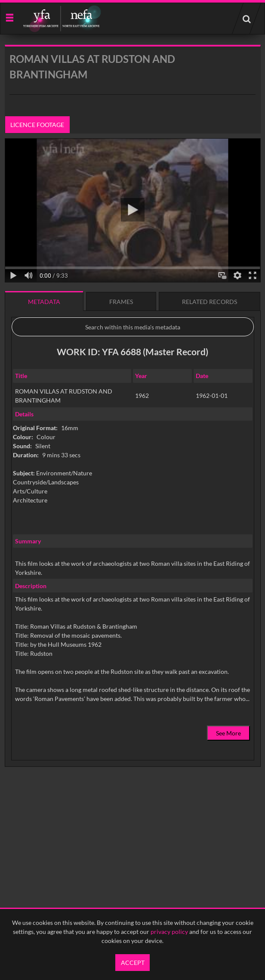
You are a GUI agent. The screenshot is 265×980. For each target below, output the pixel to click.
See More (228, 733)
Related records (210, 302)
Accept (133, 963)
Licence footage (37, 125)
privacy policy (169, 932)
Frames (121, 302)
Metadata (44, 302)
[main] (133, 428)
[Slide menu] (9, 17)
